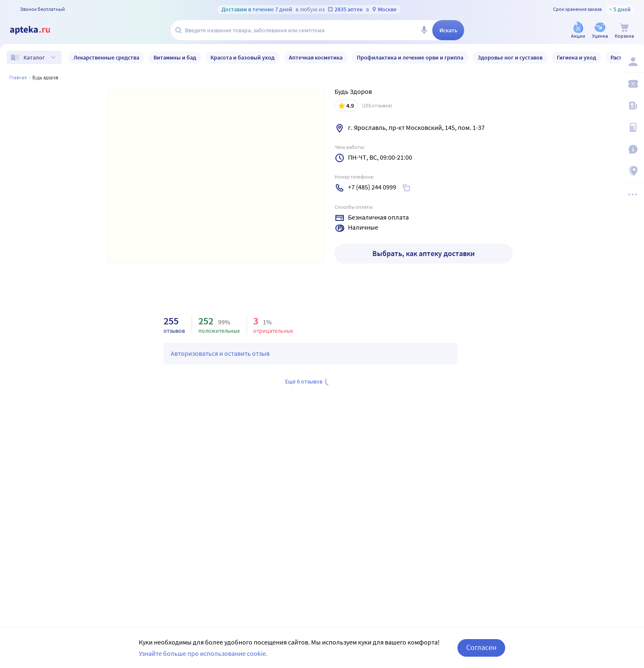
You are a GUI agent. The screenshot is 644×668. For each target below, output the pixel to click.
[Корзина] (624, 31)
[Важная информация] (632, 149)
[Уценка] (600, 31)
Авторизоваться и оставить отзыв (220, 353)
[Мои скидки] (632, 84)
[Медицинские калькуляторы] (632, 127)
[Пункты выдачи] (632, 171)
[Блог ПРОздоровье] (632, 106)
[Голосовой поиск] (424, 30)
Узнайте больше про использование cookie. (203, 653)
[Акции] (578, 31)
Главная (18, 77)
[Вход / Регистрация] (632, 62)
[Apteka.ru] (37, 30)
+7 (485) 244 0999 (372, 187)
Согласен (481, 647)
